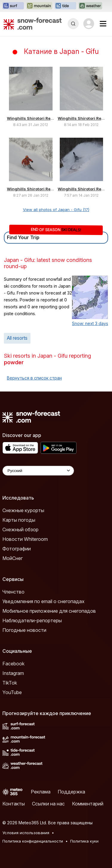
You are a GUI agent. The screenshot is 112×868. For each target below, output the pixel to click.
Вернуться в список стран (34, 378)
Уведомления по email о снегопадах (43, 601)
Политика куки (84, 841)
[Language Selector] (38, 471)
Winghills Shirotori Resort (33, 118)
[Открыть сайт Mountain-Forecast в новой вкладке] (39, 6)
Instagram (13, 673)
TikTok (10, 683)
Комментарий (88, 804)
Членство (13, 592)
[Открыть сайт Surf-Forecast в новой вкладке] (13, 6)
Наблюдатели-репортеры (32, 620)
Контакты (14, 804)
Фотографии (17, 549)
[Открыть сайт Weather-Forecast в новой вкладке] (90, 6)
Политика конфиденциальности (33, 841)
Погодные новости (24, 630)
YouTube (12, 692)
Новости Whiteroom (25, 539)
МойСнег (13, 558)
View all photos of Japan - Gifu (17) (56, 210)
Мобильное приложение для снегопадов (49, 611)
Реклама (41, 792)
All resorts (17, 338)
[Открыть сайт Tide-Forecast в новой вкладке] (65, 6)
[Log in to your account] (89, 24)
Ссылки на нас (48, 804)
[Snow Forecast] (33, 24)
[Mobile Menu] (103, 24)
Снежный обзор (20, 529)
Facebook (13, 664)
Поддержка (71, 792)
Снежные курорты (23, 510)
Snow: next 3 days (90, 323)
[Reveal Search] (73, 24)
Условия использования (26, 833)
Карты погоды (19, 520)
